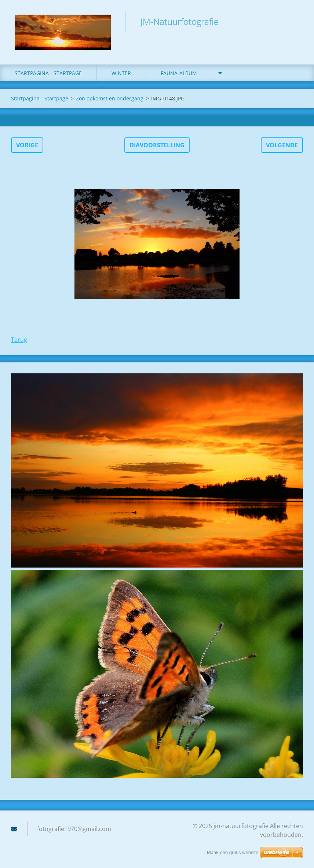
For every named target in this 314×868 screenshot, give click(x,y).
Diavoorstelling (157, 145)
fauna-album (179, 73)
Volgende (282, 145)
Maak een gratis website (233, 852)
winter (121, 73)
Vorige (27, 145)
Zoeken (295, 21)
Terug (19, 340)
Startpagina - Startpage (48, 73)
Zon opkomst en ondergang (110, 98)
